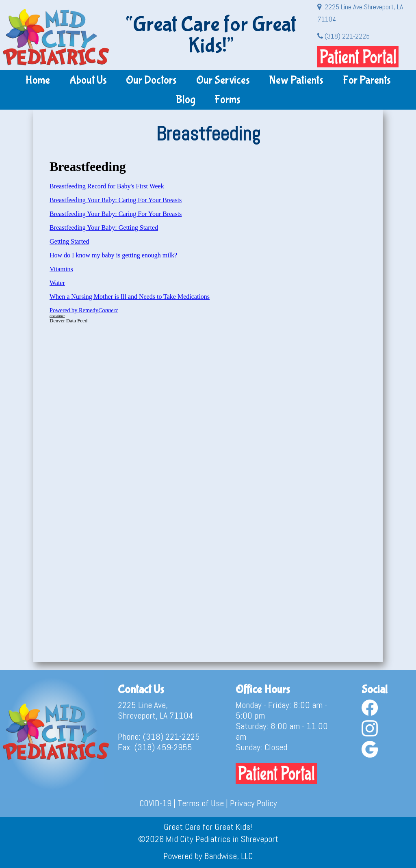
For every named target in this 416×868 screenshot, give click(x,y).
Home (38, 80)
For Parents (367, 80)
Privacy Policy (253, 803)
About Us (88, 80)
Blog (185, 100)
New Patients (296, 80)
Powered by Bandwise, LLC (208, 856)
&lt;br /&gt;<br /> (208, 401)
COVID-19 (155, 803)
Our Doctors (151, 80)
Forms (227, 100)
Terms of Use (201, 803)
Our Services (223, 80)
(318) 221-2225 (343, 36)
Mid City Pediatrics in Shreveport (222, 839)
